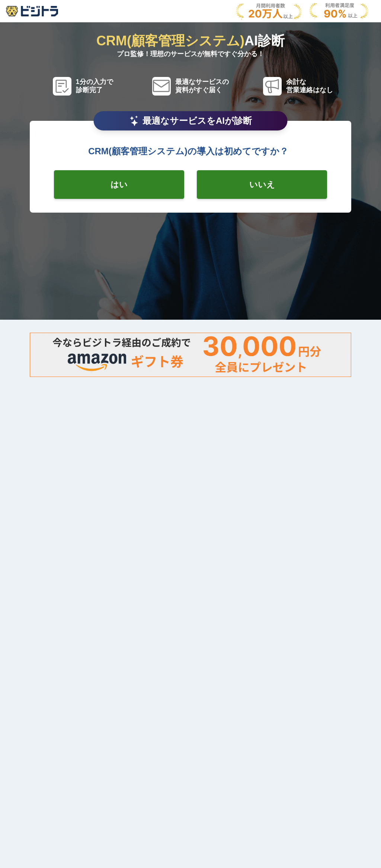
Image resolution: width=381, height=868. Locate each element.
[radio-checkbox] (119, 185)
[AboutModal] (32, 11)
